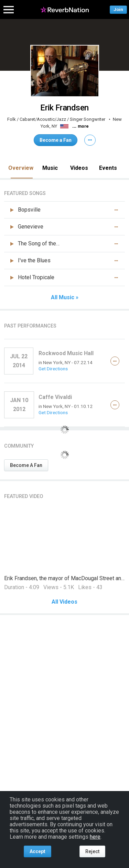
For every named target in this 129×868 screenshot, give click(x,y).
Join (118, 9)
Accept (37, 851)
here (95, 837)
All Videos (64, 602)
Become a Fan (56, 140)
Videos (79, 168)
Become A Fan (26, 465)
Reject (92, 851)
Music (50, 168)
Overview (21, 168)
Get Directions (53, 369)
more (83, 126)
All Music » (65, 298)
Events (108, 168)
